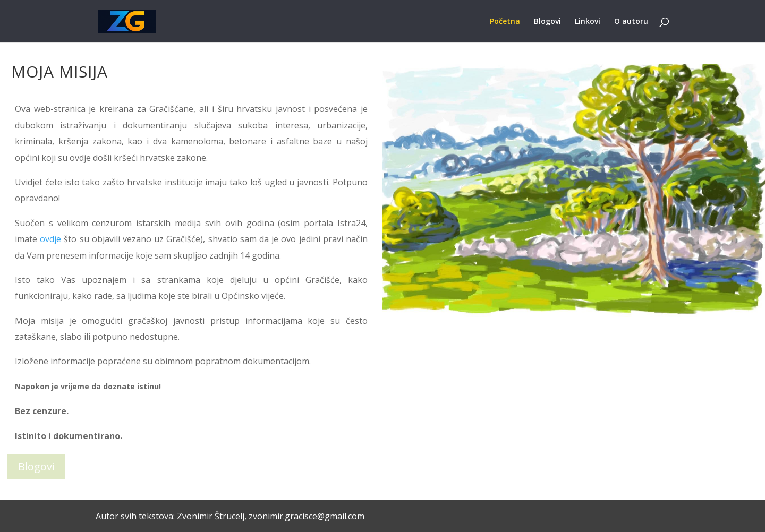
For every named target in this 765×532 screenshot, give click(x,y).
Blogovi (547, 22)
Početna (505, 22)
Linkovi (588, 22)
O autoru (631, 22)
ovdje (50, 239)
